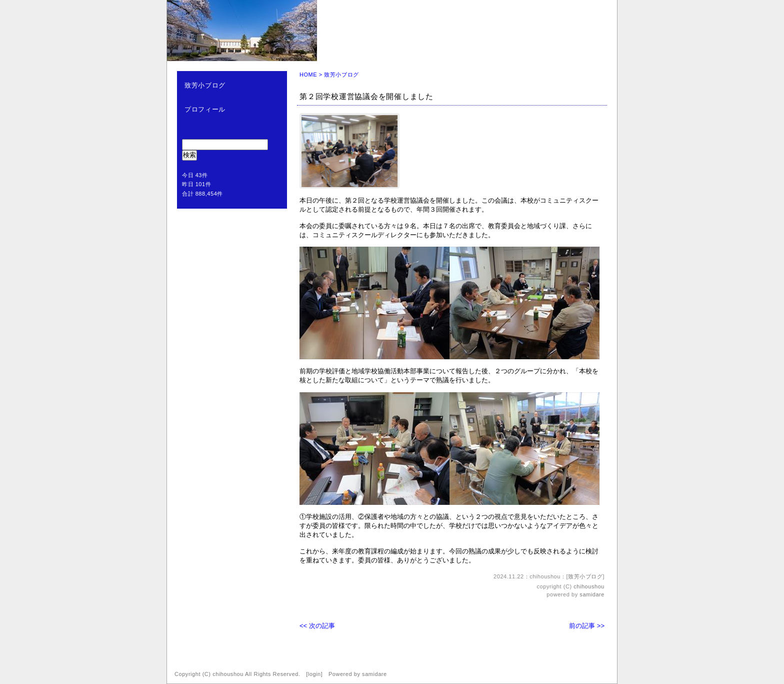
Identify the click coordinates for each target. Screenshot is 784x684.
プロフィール (205, 109)
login (314, 674)
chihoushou (589, 586)
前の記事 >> (587, 626)
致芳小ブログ (205, 85)
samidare (592, 594)
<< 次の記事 (317, 626)
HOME (308, 75)
